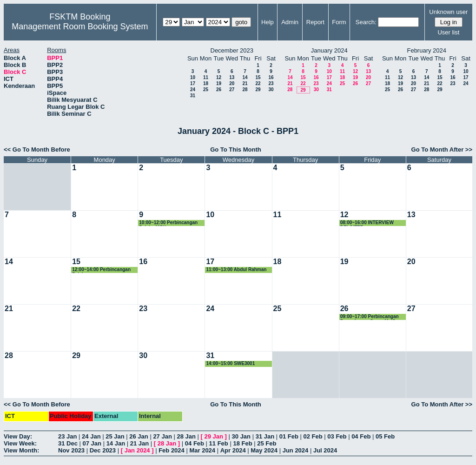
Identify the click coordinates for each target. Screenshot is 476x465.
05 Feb (385, 436)
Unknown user (448, 12)
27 (232, 90)
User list (448, 32)
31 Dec (68, 443)
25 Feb (267, 443)
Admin (290, 22)
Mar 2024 (202, 450)
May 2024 (264, 450)
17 (193, 83)
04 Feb (361, 436)
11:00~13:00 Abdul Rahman (236, 269)
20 (232, 83)
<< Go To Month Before (37, 149)
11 (206, 77)
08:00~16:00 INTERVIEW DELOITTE (367, 223)
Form (339, 22)
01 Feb (289, 436)
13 (232, 77)
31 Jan (265, 436)
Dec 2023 (103, 450)
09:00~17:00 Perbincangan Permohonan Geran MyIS (370, 317)
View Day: (18, 436)
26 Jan (139, 436)
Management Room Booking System (80, 27)
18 (206, 83)
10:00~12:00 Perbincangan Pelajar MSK (168, 223)
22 (258, 83)
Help (268, 22)
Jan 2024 (137, 450)
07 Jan (92, 443)
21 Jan (139, 443)
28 (245, 90)
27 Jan (162, 436)
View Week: (20, 443)
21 (245, 83)
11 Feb (219, 443)
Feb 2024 (172, 450)
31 (193, 96)
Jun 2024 (296, 450)
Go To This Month (236, 149)
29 (258, 90)
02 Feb (313, 436)
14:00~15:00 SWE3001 (230, 363)
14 (245, 77)
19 (219, 83)
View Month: (21, 450)
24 (193, 90)
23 (271, 83)
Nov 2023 (71, 450)
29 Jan (214, 436)
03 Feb (337, 436)
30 (271, 90)
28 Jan (186, 436)
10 (193, 77)
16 (271, 77)
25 (206, 90)
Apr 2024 (233, 450)
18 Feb (242, 443)
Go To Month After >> (442, 149)
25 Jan (115, 436)
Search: (366, 22)
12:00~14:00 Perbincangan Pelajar (101, 270)
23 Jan (67, 436)
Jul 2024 (325, 450)
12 (219, 77)
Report (315, 22)
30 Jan (241, 436)
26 (219, 90)
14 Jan (116, 443)
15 (258, 77)
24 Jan (91, 436)
